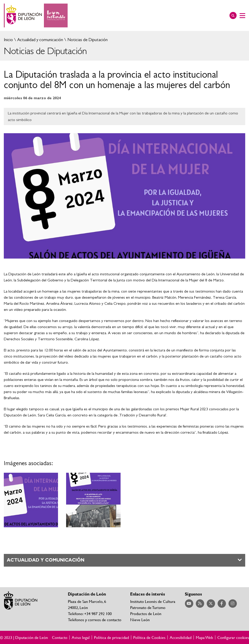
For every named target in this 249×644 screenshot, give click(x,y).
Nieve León (140, 620)
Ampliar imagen (31, 500)
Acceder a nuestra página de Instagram (233, 604)
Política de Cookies (149, 637)
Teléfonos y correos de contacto (95, 620)
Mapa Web (204, 637)
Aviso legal (81, 637)
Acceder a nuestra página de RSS (200, 604)
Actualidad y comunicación (40, 40)
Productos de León (146, 613)
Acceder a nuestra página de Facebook (222, 604)
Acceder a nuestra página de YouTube (189, 604)
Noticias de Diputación (87, 40)
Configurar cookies (233, 637)
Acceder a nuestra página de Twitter (211, 604)
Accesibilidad (181, 637)
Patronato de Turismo (148, 607)
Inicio (8, 40)
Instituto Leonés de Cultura (153, 601)
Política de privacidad (111, 637)
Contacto (60, 637)
